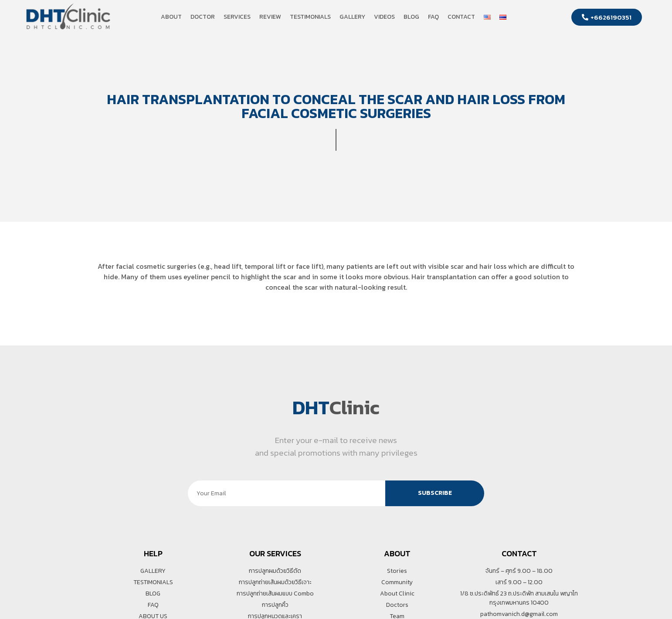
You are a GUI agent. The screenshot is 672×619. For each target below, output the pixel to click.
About (171, 17)
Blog (411, 17)
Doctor (203, 17)
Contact (461, 17)
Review (270, 17)
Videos (384, 17)
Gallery (352, 17)
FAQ (433, 17)
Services (237, 17)
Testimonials (310, 17)
